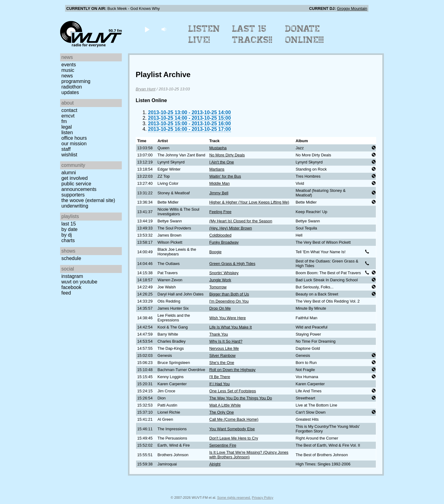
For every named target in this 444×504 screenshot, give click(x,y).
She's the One (222, 363)
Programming (76, 81)
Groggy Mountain (352, 8)
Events (69, 65)
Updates (70, 92)
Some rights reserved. (234, 498)
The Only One (222, 412)
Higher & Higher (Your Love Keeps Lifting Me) (249, 202)
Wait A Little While (225, 405)
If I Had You (220, 384)
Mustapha (218, 148)
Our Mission (74, 144)
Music (68, 70)
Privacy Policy (263, 498)
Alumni (69, 173)
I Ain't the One (222, 162)
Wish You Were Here (228, 318)
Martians (217, 169)
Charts (68, 240)
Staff (66, 149)
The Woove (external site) (88, 200)
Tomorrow (218, 287)
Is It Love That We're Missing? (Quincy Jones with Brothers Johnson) (249, 455)
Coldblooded (220, 235)
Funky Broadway (224, 242)
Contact (69, 110)
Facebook (71, 287)
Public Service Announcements (79, 186)
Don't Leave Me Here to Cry (234, 438)
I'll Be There (220, 377)
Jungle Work (220, 280)
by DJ (67, 235)
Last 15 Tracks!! (252, 34)
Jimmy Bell (219, 193)
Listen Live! (204, 34)
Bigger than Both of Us (229, 294)
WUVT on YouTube (79, 282)
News (67, 76)
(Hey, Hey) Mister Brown (231, 228)
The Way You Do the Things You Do (241, 398)
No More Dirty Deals (227, 155)
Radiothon (72, 87)
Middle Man (220, 183)
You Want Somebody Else (232, 429)
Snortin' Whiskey (224, 273)
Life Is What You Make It (231, 327)
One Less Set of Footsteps (233, 391)
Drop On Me (220, 308)
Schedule (71, 258)
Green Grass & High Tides (232, 264)
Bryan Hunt (146, 89)
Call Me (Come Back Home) (234, 419)
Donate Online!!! (305, 34)
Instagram (72, 276)
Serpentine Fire (223, 445)
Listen (67, 132)
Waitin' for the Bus (225, 176)
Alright (215, 464)
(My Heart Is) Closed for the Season (241, 221)
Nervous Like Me (224, 348)
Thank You (219, 334)
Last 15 (69, 224)
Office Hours (74, 138)
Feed (66, 293)
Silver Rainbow (222, 355)
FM (64, 121)
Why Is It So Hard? (226, 341)
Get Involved (74, 178)
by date (69, 229)
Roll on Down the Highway (232, 370)
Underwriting (75, 206)
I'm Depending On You (229, 301)
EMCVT (68, 116)
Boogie (216, 252)
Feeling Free (220, 212)
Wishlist (69, 155)
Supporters (73, 195)
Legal (67, 127)
